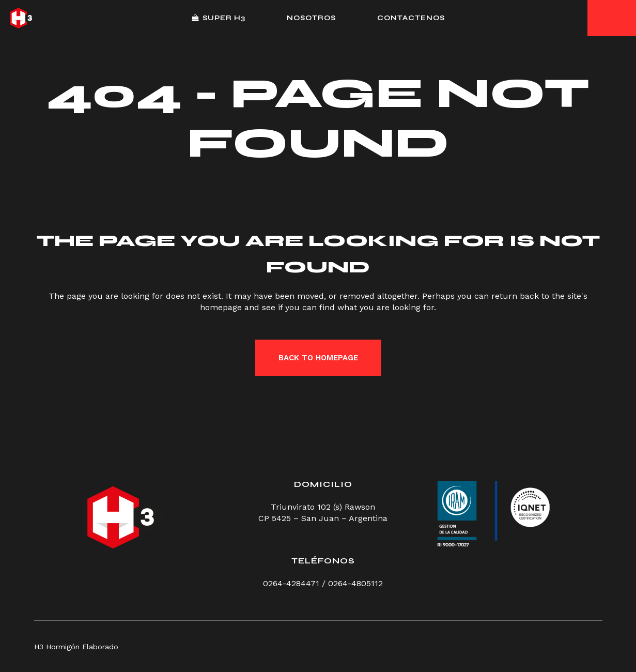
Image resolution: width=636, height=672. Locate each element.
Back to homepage (318, 358)
